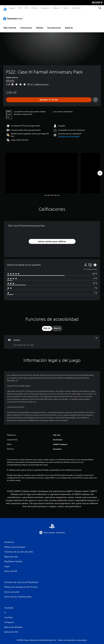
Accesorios (45, 8)
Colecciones (26, 25)
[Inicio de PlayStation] (5, 8)
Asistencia (76, 8)
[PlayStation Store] (13, 16)
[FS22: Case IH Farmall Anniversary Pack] (41, 170)
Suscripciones (54, 25)
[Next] (100, 171)
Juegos (12, 8)
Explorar (69, 25)
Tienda (66, 8)
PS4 (26, 8)
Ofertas (40, 25)
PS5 (20, 8)
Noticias (56, 8)
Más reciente (10, 25)
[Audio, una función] (52, 339)
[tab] (47, 326)
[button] (69, 134)
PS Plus (34, 8)
